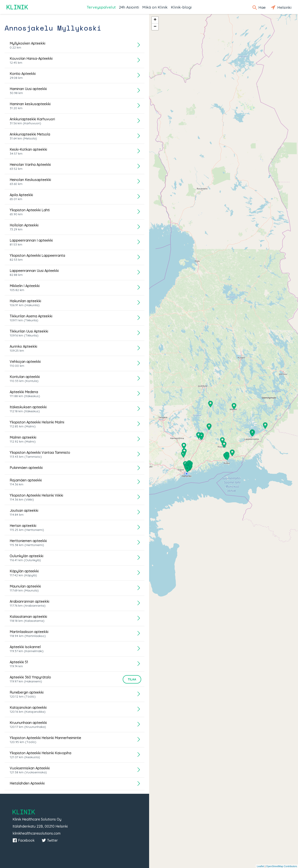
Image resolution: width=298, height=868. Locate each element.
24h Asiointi (129, 7)
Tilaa (132, 679)
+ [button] (155, 20)
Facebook (24, 840)
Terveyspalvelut (101, 7)
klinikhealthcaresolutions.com (37, 833)
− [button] (155, 27)
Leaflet (261, 866)
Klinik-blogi (181, 7)
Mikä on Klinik (155, 7)
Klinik (18, 7)
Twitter (50, 840)
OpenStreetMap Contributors (282, 866)
